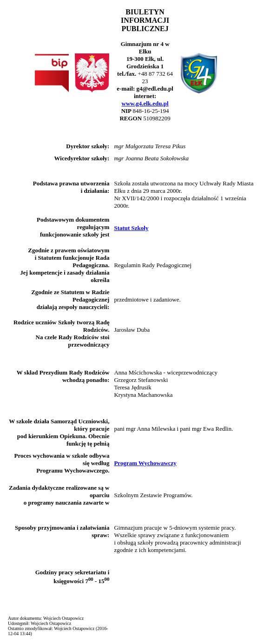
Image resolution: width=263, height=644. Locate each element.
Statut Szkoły (131, 228)
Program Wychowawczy (145, 463)
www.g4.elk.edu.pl (145, 103)
